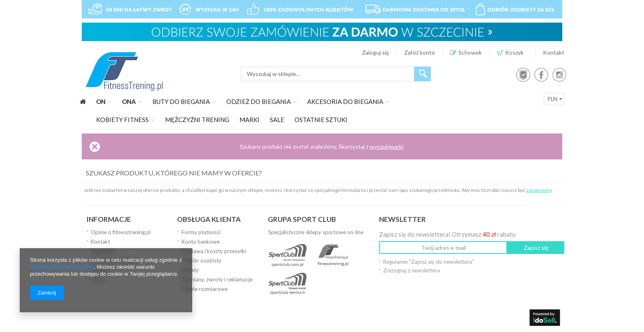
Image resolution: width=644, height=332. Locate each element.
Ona (129, 101)
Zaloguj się (375, 52)
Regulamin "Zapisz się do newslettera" (429, 262)
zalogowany (539, 190)
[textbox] (327, 74)
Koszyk (516, 52)
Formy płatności (201, 232)
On (101, 101)
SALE (277, 120)
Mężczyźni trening (197, 120)
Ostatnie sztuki (321, 120)
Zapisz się (536, 248)
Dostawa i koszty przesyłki (214, 251)
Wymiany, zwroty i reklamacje (217, 279)
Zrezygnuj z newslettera (412, 270)
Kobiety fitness (122, 120)
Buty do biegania (181, 101)
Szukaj (422, 74)
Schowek (470, 52)
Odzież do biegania (259, 101)
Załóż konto (420, 52)
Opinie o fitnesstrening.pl (121, 232)
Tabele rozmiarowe (205, 289)
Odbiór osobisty (201, 261)
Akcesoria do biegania (345, 101)
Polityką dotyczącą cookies (62, 267)
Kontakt (554, 52)
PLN (552, 99)
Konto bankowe (201, 242)
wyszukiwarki (386, 146)
